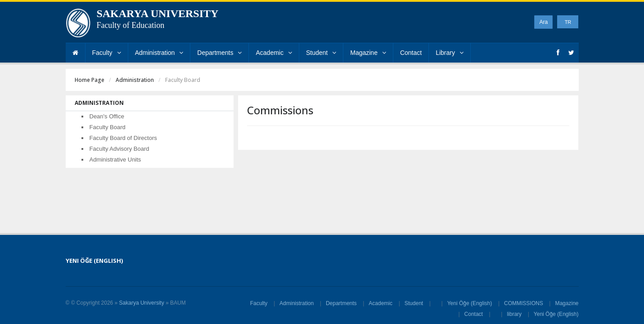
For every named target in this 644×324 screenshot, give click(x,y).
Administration (159, 53)
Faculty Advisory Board (119, 149)
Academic (274, 53)
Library (450, 53)
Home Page (90, 80)
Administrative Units (115, 160)
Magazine (368, 53)
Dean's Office (107, 116)
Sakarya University (142, 303)
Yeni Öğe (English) (470, 303)
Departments (219, 53)
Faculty (107, 53)
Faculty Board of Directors (123, 138)
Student (321, 53)
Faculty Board (108, 127)
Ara (543, 22)
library (514, 314)
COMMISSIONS (524, 303)
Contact (411, 53)
